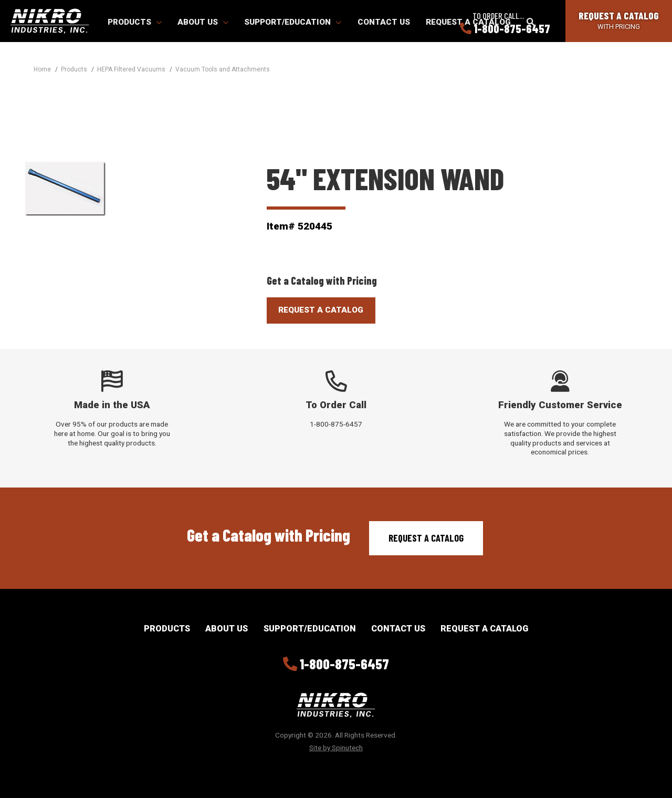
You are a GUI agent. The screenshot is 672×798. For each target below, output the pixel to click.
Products (135, 22)
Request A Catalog (321, 310)
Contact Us (384, 22)
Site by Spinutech (336, 748)
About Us (203, 22)
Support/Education (293, 22)
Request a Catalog (426, 538)
